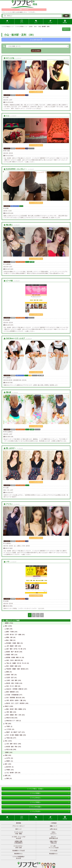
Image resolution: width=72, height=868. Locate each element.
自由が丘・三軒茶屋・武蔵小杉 (15, 689)
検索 (66, 16)
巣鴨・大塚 (9, 637)
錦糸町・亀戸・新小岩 (12, 652)
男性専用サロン (18, 854)
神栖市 (8, 761)
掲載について (54, 826)
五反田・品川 (10, 678)
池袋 (7, 629)
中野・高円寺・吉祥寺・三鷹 (14, 700)
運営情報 (18, 823)
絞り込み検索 (36, 51)
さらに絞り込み (36, 40)
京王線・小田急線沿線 (12, 695)
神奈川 (7, 706)
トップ (7, 21)
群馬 (6, 776)
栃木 (6, 764)
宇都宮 (8, 770)
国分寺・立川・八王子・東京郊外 (15, 703)
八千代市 (9, 729)
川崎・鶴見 (9, 712)
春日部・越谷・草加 (12, 747)
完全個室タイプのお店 (18, 851)
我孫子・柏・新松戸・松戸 (14, 732)
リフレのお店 (54, 851)
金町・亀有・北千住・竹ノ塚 (14, 649)
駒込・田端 (9, 640)
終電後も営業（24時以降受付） (18, 842)
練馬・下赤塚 (10, 632)
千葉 (6, 724)
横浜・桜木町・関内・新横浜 (14, 709)
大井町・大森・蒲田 (12, 680)
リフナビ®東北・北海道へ (48, 789)
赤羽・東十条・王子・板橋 (14, 635)
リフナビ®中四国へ (49, 807)
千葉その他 (9, 738)
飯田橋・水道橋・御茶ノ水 (14, 657)
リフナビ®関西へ (49, 802)
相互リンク (18, 829)
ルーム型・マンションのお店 (54, 847)
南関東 (7, 623)
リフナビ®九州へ (49, 811)
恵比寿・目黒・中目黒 (12, 683)
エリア (22, 21)
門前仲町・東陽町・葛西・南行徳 (15, 669)
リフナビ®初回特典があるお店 (18, 857)
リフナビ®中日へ (49, 798)
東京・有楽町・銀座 (12, 666)
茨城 (6, 755)
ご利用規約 (54, 823)
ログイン (66, 29)
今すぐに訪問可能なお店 (54, 838)
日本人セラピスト (54, 833)
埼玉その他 (9, 749)
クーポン (50, 21)
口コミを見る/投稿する (36, 92)
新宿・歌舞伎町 (11, 692)
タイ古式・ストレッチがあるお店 (18, 838)
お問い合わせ (54, 829)
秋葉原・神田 (10, 655)
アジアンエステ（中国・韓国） (18, 833)
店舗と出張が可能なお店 (54, 842)
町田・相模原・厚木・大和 (14, 715)
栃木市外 (9, 767)
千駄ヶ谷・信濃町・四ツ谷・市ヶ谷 (16, 663)
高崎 (7, 778)
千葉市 (8, 726)
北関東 (7, 752)
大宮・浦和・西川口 (12, 744)
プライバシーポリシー (18, 826)
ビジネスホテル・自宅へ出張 (18, 847)
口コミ (36, 21)
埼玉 (6, 741)
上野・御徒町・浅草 (12, 646)
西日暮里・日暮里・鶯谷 (13, 643)
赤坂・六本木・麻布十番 (13, 660)
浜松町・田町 (10, 675)
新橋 (7, 672)
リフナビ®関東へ (49, 793)
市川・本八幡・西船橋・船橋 (14, 735)
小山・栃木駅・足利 (12, 773)
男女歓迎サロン (54, 854)
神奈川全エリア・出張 (12, 721)
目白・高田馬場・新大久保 (14, 698)
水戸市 (8, 758)
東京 (6, 626)
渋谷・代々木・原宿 (12, 686)
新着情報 (65, 21)
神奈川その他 (10, 718)
